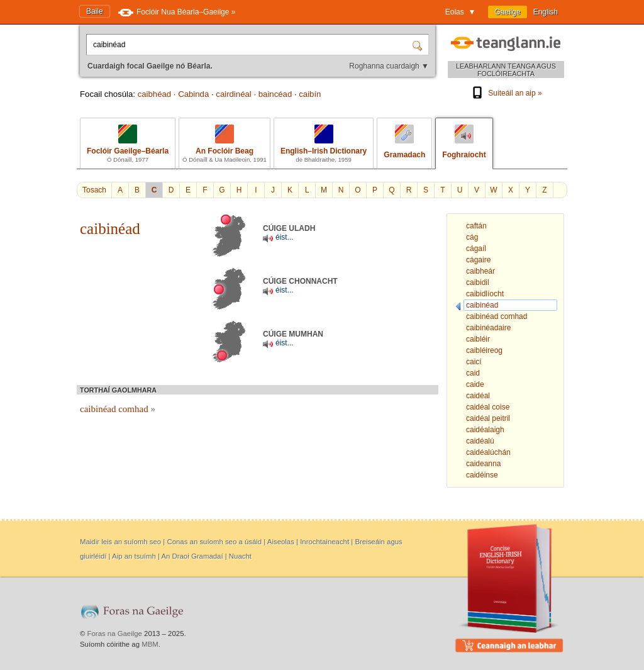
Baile (95, 11)
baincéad (275, 94)
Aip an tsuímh (134, 556)
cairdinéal (233, 94)
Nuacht (240, 556)
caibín (310, 94)
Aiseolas (281, 542)
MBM (150, 644)
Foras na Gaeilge (115, 634)
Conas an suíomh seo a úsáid (214, 542)
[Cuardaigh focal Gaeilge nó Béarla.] (250, 45)
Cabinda (193, 94)
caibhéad (155, 94)
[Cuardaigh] (419, 45)
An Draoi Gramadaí (192, 556)
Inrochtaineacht (325, 542)
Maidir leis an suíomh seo (120, 542)
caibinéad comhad (118, 409)
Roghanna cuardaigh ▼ (389, 66)
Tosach (94, 190)
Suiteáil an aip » (506, 93)
